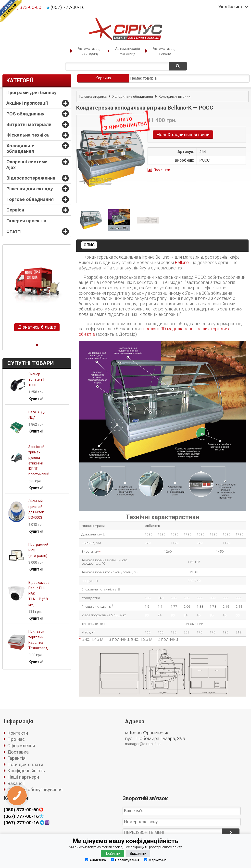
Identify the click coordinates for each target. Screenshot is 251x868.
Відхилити (138, 854)
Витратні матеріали (29, 124)
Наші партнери (23, 777)
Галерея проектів (26, 221)
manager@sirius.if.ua (143, 744)
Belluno (182, 262)
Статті (14, 231)
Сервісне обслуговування (35, 790)
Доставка (18, 752)
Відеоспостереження (31, 178)
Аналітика (95, 860)
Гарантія (16, 758)
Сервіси (15, 210)
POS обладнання (25, 114)
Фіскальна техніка (28, 135)
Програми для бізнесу (31, 92)
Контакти (18, 733)
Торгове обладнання (30, 199)
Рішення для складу (30, 189)
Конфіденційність (26, 771)
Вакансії (16, 783)
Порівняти (162, 170)
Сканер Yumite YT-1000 (37, 380)
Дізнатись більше (37, 327)
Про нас (16, 739)
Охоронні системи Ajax (27, 164)
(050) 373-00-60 (21, 810)
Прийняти (113, 854)
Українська (230, 7)
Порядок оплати (25, 764)
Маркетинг (155, 860)
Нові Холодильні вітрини (183, 134)
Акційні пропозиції (27, 103)
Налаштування (125, 860)
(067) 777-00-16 (68, 7)
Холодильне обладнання (20, 148)
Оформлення (21, 746)
